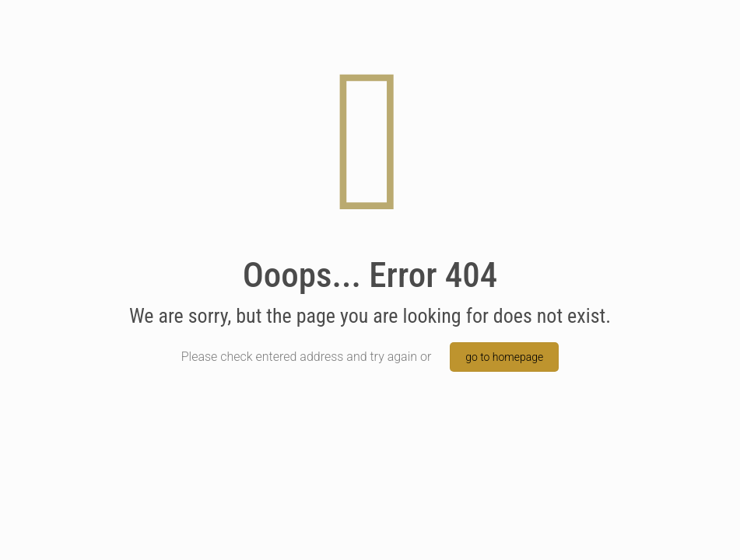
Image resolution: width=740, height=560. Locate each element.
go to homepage (504, 357)
